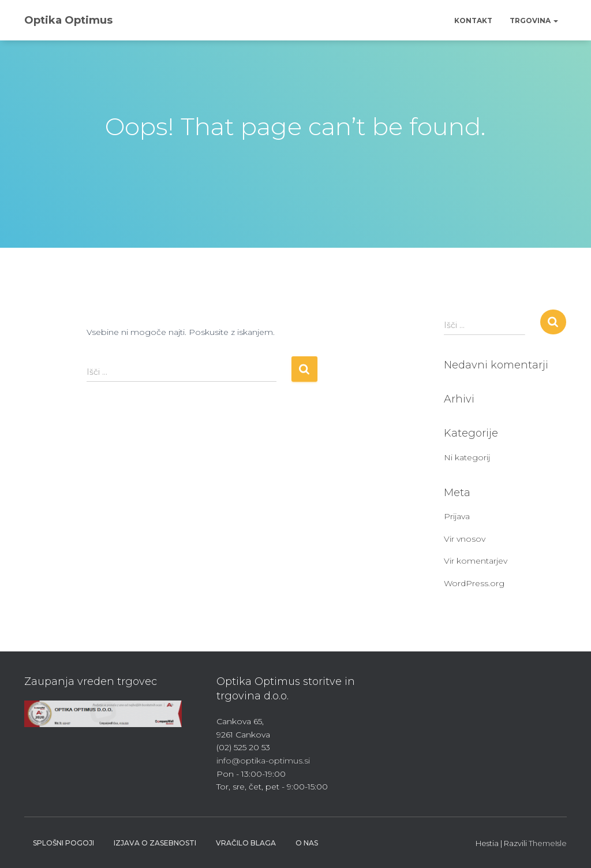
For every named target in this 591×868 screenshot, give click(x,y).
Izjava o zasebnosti (155, 843)
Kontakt (473, 21)
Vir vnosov (465, 539)
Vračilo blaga (246, 843)
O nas (307, 843)
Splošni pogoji (63, 843)
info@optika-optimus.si (263, 761)
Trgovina (534, 21)
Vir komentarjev (476, 561)
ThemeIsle (548, 843)
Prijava (457, 516)
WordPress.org (474, 583)
